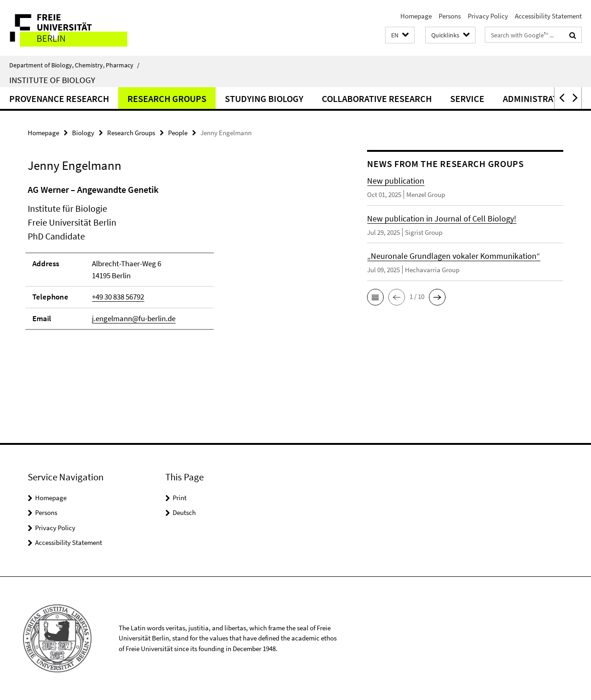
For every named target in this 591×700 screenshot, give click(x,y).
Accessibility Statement (548, 16)
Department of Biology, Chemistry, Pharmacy (74, 65)
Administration (538, 99)
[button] (400, 35)
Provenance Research (59, 99)
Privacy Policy (488, 16)
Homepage (416, 16)
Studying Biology (264, 99)
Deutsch (184, 512)
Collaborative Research (377, 99)
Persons (450, 16)
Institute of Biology (52, 80)
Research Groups (167, 99)
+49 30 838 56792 (118, 297)
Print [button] (180, 498)
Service (467, 99)
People (178, 133)
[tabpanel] (181, 261)
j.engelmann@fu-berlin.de (134, 318)
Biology (83, 133)
